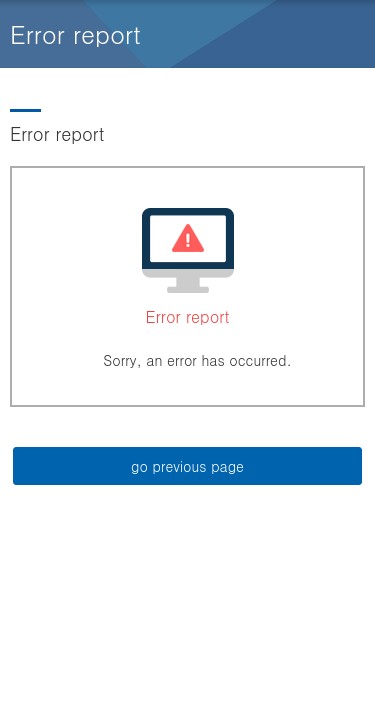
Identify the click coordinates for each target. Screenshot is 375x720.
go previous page (187, 466)
